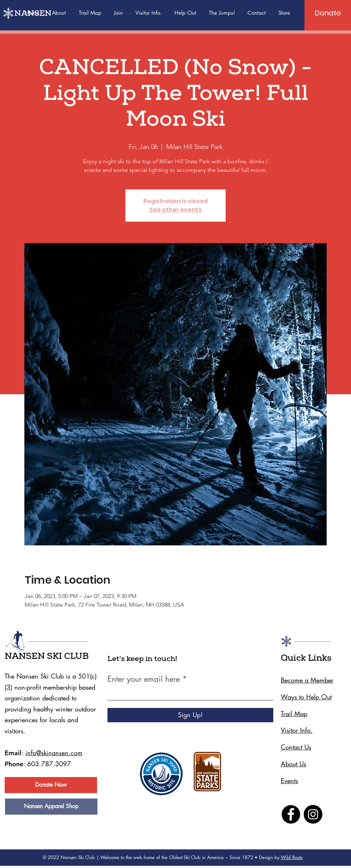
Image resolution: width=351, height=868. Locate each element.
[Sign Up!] (190, 715)
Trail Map (294, 714)
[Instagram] (313, 814)
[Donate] (328, 13)
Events (289, 781)
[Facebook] (291, 814)
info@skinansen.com (54, 753)
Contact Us (296, 747)
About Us (294, 764)
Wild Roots (292, 857)
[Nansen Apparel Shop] (51, 807)
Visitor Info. (297, 730)
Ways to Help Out (306, 697)
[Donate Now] (51, 785)
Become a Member (307, 680)
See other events (175, 210)
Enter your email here (144, 679)
